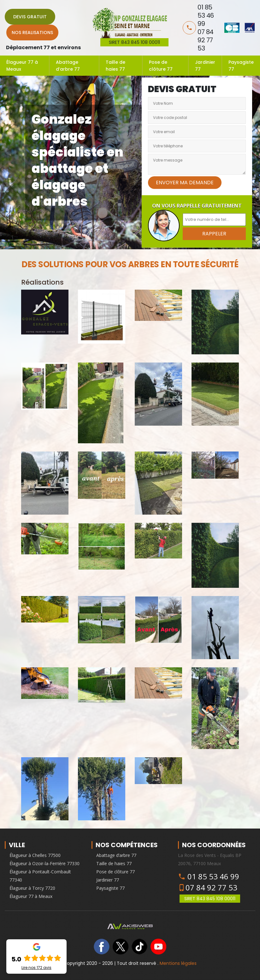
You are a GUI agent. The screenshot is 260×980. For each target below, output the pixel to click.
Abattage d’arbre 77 (68, 66)
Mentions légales (178, 963)
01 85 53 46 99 (213, 876)
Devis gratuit (30, 17)
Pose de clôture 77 (161, 66)
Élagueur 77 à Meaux (22, 66)
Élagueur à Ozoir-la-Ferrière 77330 (44, 863)
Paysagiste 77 (241, 66)
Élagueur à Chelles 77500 (35, 855)
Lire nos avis (36, 968)
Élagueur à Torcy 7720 (32, 888)
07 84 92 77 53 (211, 887)
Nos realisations (32, 32)
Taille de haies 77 (115, 66)
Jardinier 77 (205, 66)
